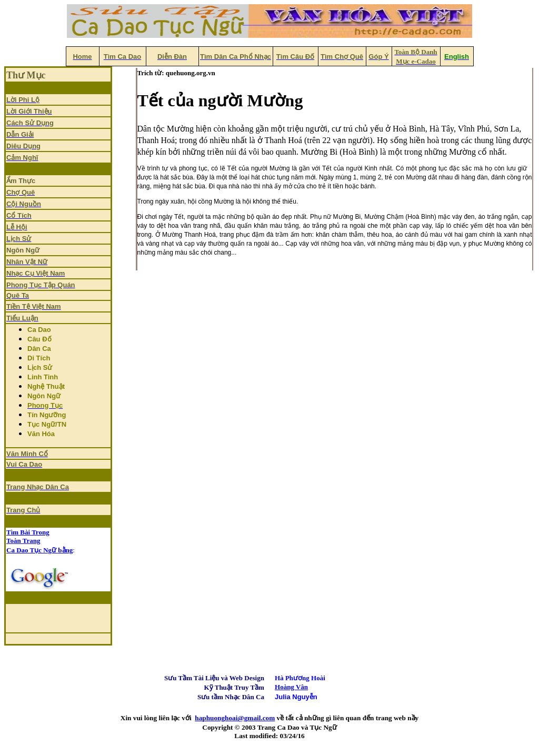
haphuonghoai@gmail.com (235, 718)
